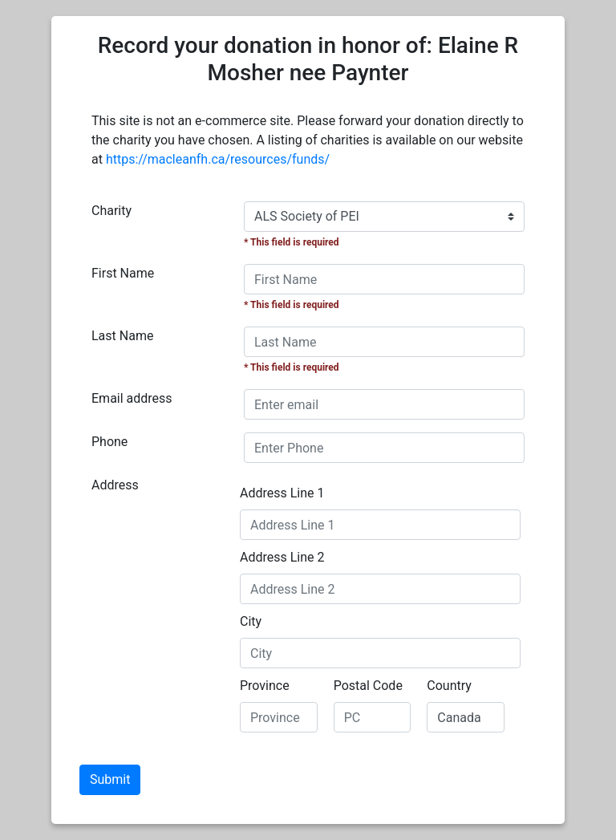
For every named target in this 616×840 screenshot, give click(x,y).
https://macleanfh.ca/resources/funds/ (218, 159)
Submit (110, 779)
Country (449, 686)
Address (115, 485)
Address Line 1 (282, 493)
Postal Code (368, 686)
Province (265, 686)
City (251, 621)
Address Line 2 (282, 557)
